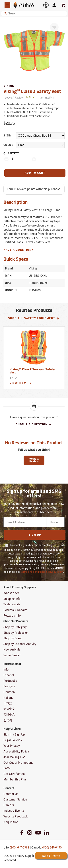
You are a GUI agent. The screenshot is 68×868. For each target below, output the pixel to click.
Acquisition (11, 822)
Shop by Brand (13, 638)
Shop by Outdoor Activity (20, 644)
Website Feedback (16, 816)
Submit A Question (34, 425)
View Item (21, 383)
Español (9, 675)
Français (9, 686)
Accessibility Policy (16, 751)
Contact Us (11, 794)
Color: (9, 145)
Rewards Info (12, 616)
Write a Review (34, 460)
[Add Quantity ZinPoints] (34, 159)
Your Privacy (12, 746)
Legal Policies (13, 740)
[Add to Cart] (35, 173)
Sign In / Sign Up (14, 735)
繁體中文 (9, 714)
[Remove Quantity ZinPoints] (6, 159)
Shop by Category (15, 627)
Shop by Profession (16, 633)
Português (10, 681)
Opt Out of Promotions (18, 763)
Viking (9, 86)
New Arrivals (12, 650)
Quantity (11, 154)
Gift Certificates (14, 774)
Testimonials (12, 604)
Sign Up (35, 535)
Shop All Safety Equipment (34, 318)
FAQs (7, 768)
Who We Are (12, 593)
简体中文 (9, 709)
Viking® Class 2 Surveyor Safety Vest (32, 371)
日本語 (8, 703)
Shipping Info (12, 599)
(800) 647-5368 (19, 848)
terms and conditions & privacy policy (42, 572)
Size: (7, 136)
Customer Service (15, 800)
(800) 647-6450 (52, 848)
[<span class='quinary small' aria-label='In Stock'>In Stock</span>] (31, 98)
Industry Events (14, 811)
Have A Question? (18, 250)
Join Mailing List (14, 757)
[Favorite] (54, 27)
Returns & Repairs (15, 610)
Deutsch (9, 692)
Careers (9, 805)
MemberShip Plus (15, 779)
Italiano (8, 698)
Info (6, 670)
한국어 (8, 720)
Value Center (12, 655)
